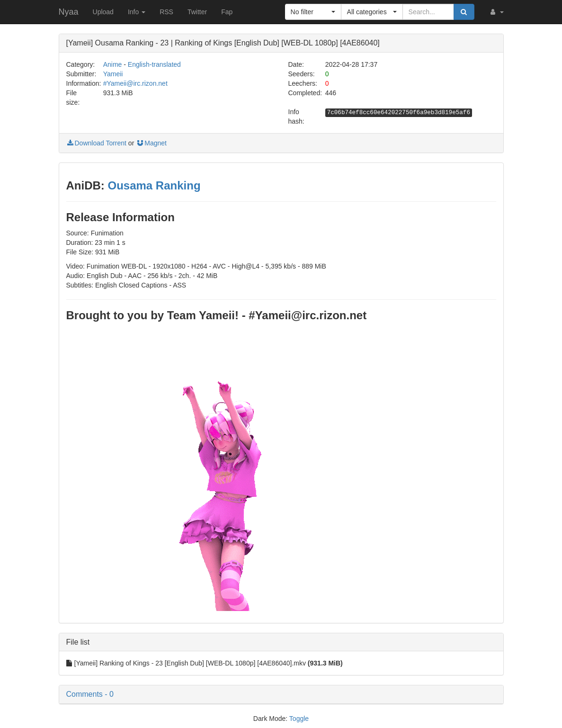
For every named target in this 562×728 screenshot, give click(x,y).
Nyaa (69, 12)
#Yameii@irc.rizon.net (135, 83)
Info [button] (137, 12)
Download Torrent (96, 143)
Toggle (299, 719)
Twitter (197, 12)
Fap (227, 12)
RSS (166, 12)
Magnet (151, 143)
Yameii (113, 74)
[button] (496, 12)
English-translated (154, 64)
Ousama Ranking (154, 185)
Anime (113, 64)
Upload (103, 12)
